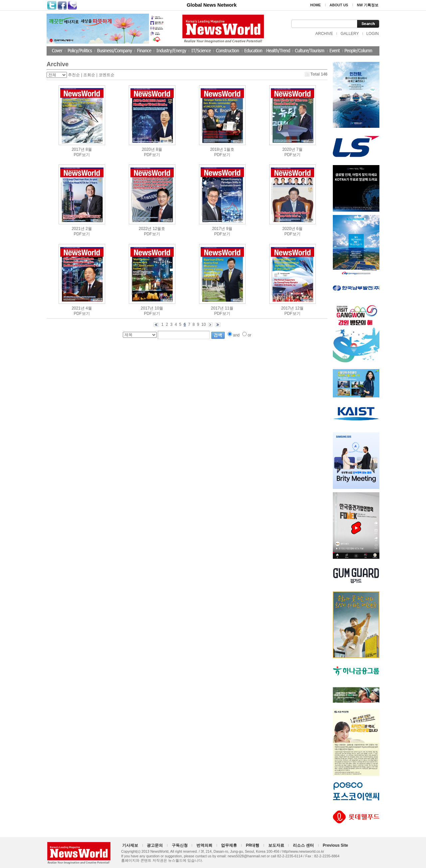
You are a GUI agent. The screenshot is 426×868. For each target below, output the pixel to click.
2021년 (78, 229)
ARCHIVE (324, 34)
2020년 (148, 149)
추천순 (74, 75)
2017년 (78, 149)
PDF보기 (82, 155)
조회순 (89, 75)
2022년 (145, 229)
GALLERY (350, 34)
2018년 (216, 149)
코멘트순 (106, 75)
